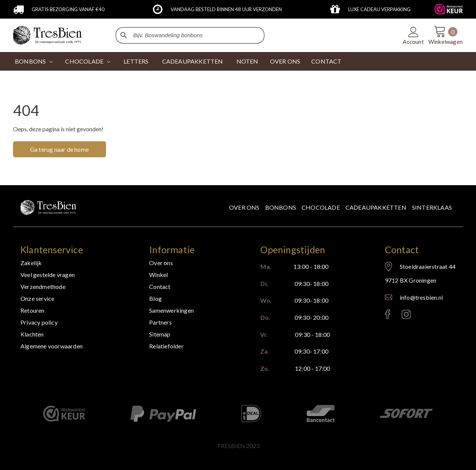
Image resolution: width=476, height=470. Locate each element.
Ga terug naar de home (59, 149)
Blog (155, 298)
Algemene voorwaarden (52, 346)
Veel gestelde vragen (48, 275)
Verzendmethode (43, 286)
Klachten (32, 334)
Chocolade (321, 207)
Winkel (158, 275)
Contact (160, 286)
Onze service (37, 298)
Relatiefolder (166, 346)
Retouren (33, 310)
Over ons (244, 207)
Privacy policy (39, 322)
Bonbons (30, 61)
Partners (160, 322)
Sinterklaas (432, 207)
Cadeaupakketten (376, 207)
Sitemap (160, 334)
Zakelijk (31, 263)
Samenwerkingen (171, 310)
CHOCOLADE (84, 61)
